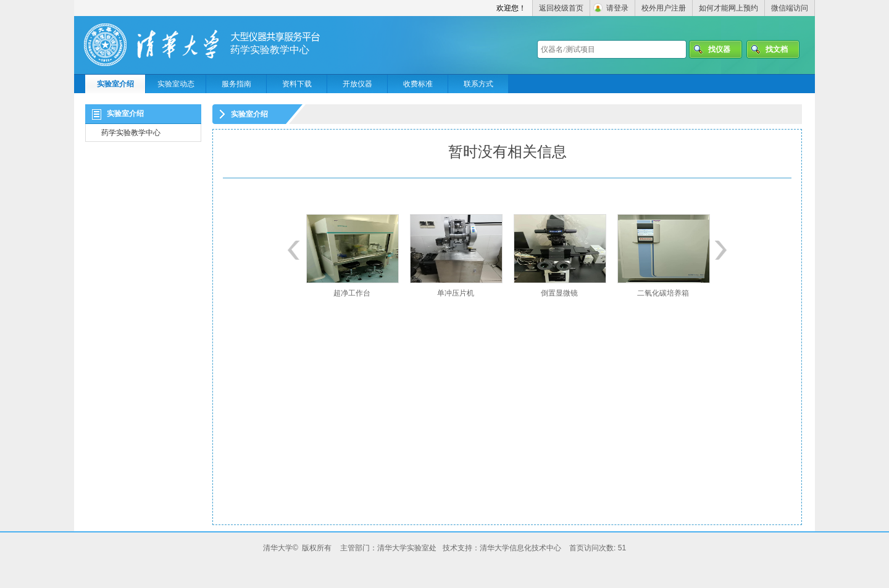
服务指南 (236, 84)
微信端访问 (790, 8)
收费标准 (418, 84)
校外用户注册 (664, 8)
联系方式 (478, 84)
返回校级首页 (561, 8)
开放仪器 (357, 84)
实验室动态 (176, 84)
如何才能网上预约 (728, 8)
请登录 (617, 8)
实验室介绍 (115, 84)
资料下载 (297, 84)
